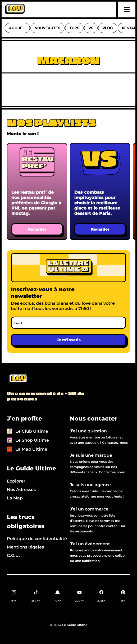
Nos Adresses (21, 490)
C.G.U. (13, 555)
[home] (15, 9)
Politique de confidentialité (37, 539)
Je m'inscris (69, 340)
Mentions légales (25, 547)
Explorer (16, 481)
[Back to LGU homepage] (18, 379)
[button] (126, 9)
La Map (15, 498)
